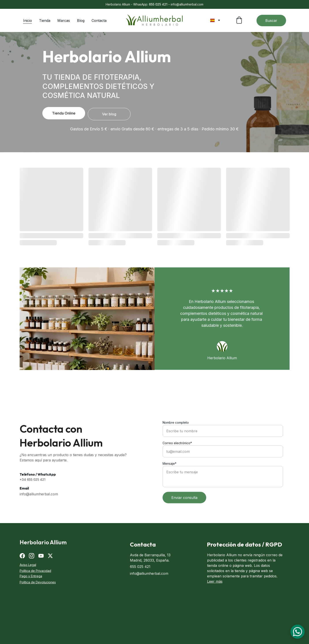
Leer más (215, 587)
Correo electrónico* (177, 460)
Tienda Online (64, 113)
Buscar (271, 21)
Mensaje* (169, 481)
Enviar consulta (184, 515)
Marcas (64, 21)
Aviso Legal (28, 565)
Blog (81, 21)
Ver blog (109, 114)
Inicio (28, 21)
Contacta (99, 21)
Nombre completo (176, 440)
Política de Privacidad (35, 571)
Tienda (45, 21)
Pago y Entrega (31, 577)
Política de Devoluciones (38, 583)
